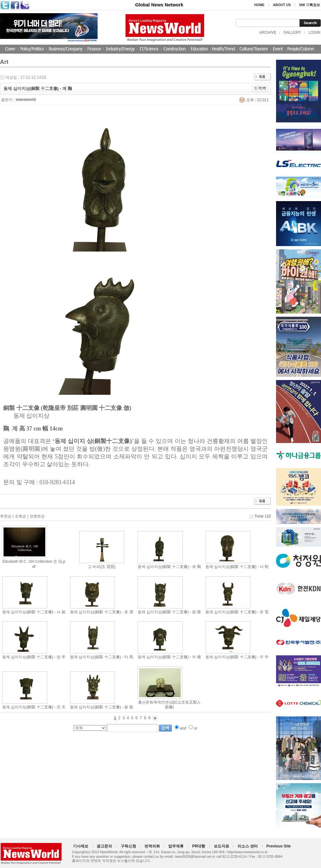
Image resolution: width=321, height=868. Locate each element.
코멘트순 (37, 516)
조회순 (21, 516)
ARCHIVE (268, 32)
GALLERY (292, 32)
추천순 (6, 516)
